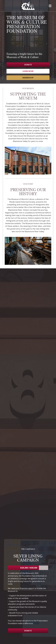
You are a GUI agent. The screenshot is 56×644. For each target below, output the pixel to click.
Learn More (28, 71)
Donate (28, 65)
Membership (28, 78)
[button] (50, 6)
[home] (28, 6)
